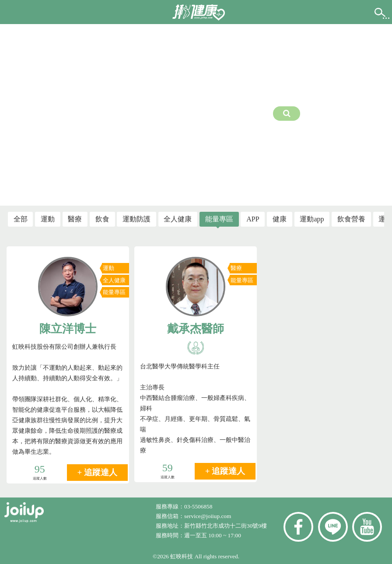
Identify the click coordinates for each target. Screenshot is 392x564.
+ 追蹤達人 (98, 472)
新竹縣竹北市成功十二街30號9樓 (226, 526)
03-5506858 (198, 506)
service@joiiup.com (208, 516)
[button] (14, 11)
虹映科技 (182, 556)
